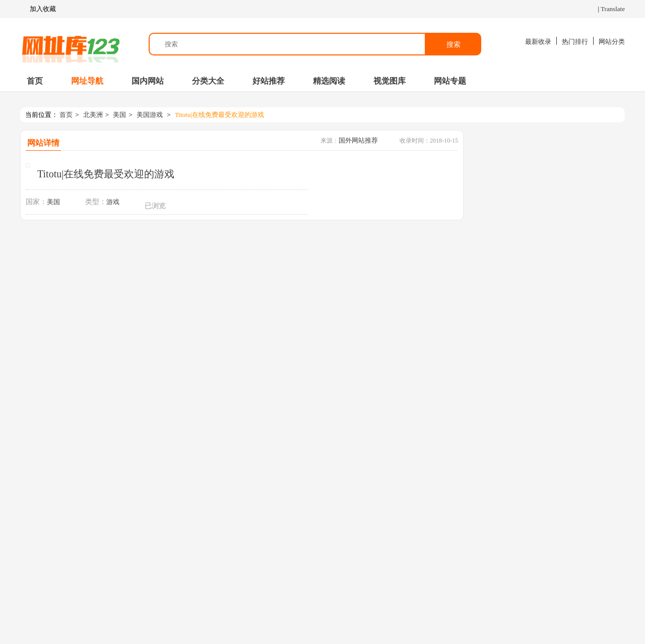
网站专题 (450, 81)
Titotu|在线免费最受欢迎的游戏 (219, 115)
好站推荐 (269, 81)
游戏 (113, 202)
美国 (119, 115)
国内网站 (148, 81)
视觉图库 (390, 81)
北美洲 (93, 115)
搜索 (454, 44)
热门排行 (575, 42)
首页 (35, 81)
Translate (613, 9)
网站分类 (612, 42)
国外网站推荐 (358, 140)
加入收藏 (38, 9)
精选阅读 (329, 81)
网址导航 (87, 81)
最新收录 (538, 42)
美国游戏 (150, 115)
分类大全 (208, 81)
